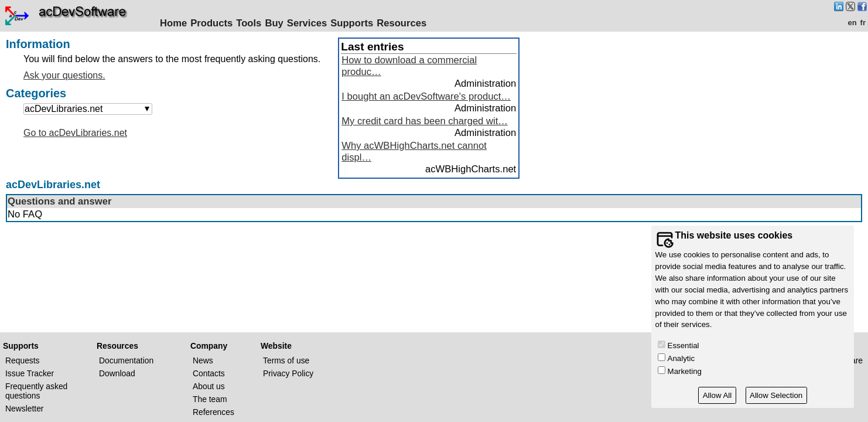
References (213, 412)
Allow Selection (776, 395)
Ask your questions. (64, 75)
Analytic (681, 358)
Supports (352, 23)
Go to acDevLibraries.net (75, 133)
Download (117, 373)
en (852, 23)
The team (210, 399)
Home (173, 23)
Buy (274, 23)
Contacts (209, 373)
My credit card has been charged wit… (425, 121)
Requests (23, 360)
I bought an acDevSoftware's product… (426, 96)
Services (307, 23)
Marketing (685, 371)
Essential (684, 346)
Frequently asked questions (36, 391)
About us (209, 386)
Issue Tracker (30, 373)
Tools (249, 23)
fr (863, 23)
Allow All (717, 395)
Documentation (126, 360)
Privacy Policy (288, 373)
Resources (401, 23)
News (203, 360)
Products (211, 23)
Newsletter (24, 409)
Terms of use (286, 360)
